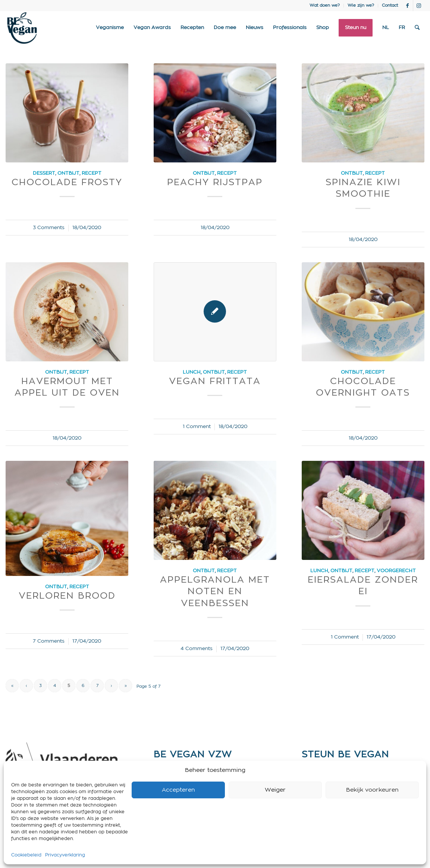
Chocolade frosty (67, 183)
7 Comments (49, 641)
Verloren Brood (67, 596)
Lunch (192, 372)
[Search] (417, 28)
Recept (92, 173)
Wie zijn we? (361, 5)
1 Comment (197, 427)
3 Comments (49, 228)
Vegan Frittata (215, 381)
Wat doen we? (325, 5)
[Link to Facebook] (407, 6)
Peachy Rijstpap (215, 183)
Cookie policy (172, 808)
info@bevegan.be (177, 797)
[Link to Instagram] (419, 6)
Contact (390, 5)
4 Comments (197, 649)
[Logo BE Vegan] (22, 28)
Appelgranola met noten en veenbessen (215, 592)
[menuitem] (325, 6)
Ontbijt (68, 173)
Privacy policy (172, 820)
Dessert (44, 173)
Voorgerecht (396, 571)
